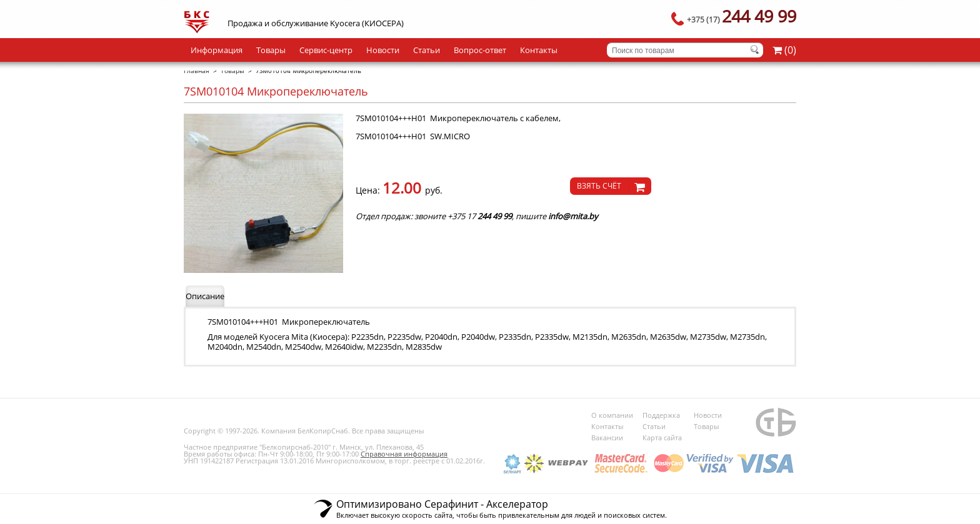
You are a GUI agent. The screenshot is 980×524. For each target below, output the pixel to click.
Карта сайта (662, 437)
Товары (271, 50)
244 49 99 (742, 16)
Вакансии (607, 437)
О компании (612, 415)
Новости (383, 50)
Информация (217, 50)
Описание (205, 296)
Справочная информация (404, 454)
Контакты (539, 50)
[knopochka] (611, 186)
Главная (197, 71)
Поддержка (661, 415)
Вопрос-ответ (480, 50)
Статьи (427, 50)
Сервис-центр (326, 50)
